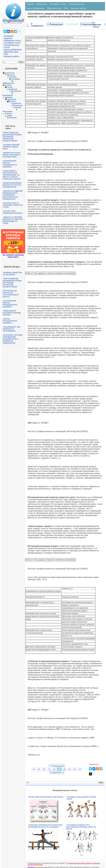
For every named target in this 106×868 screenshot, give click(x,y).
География (16, 79)
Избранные (42, 4)
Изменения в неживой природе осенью (12, 313)
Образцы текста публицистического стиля (13, 205)
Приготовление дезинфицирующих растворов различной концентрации (12, 137)
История (8, 85)
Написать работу (12, 56)
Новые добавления (13, 50)
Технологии (18, 105)
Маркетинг (13, 89)
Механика (9, 97)
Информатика (8, 83)
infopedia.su (31, 867)
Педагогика (11, 99)
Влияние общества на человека (12, 274)
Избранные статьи (12, 41)
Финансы (8, 114)
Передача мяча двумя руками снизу (81, 798)
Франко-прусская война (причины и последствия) (12, 155)
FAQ (6, 54)
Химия (10, 116)
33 (80, 769)
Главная (30, 4)
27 (49, 769)
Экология (13, 118)
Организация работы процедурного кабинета (10, 164)
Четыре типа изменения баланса (13, 212)
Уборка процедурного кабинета (10, 321)
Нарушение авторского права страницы (79, 863)
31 (69, 769)
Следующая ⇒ (88, 24)
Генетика (13, 77)
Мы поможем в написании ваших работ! (13, 256)
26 (44, 769)
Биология (11, 75)
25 (39, 769)
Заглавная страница (8, 37)
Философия (7, 112)
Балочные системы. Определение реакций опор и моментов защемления (13, 339)
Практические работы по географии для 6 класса (11, 294)
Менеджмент (8, 95)
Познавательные (77, 4)
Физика (18, 107)
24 (34, 769)
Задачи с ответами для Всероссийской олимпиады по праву (13, 220)
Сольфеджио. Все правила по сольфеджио (11, 329)
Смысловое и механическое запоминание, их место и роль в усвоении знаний (11, 175)
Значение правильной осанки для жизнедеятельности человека (45, 826)
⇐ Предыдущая (55, 24)
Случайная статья (12, 43)
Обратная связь (11, 52)
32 (75, 769)
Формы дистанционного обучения (46, 797)
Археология (10, 73)
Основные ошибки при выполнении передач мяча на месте (81, 827)
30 (64, 769)
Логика (10, 87)
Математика (16, 91)
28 (54, 769)
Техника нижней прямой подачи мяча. (11, 147)
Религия (12, 101)
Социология (16, 103)
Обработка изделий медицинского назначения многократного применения (12, 195)
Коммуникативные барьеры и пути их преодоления (12, 185)
